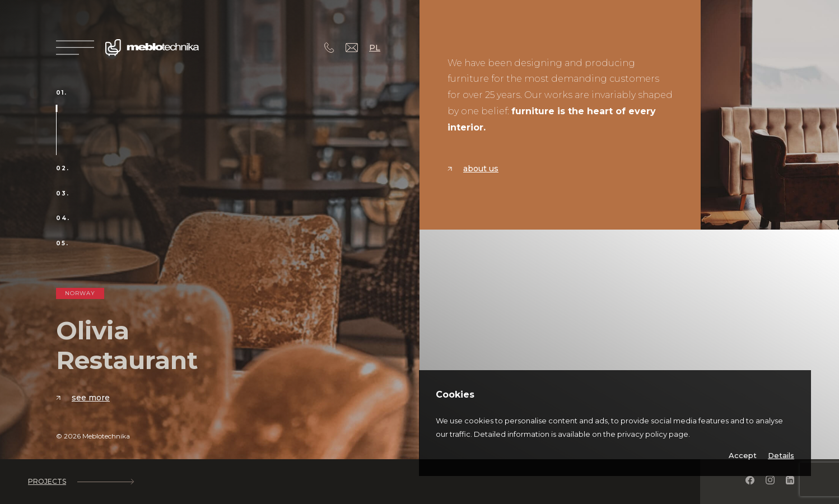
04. (63, 218)
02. (63, 169)
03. (63, 194)
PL (375, 48)
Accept (743, 456)
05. (62, 244)
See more (83, 398)
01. (62, 93)
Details (781, 456)
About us (473, 169)
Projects (81, 482)
